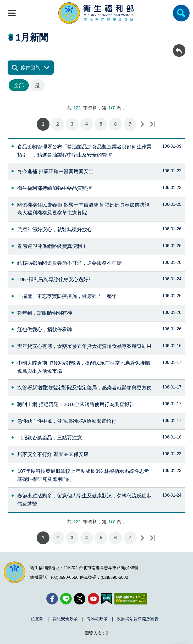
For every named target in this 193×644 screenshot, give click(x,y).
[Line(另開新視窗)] (66, 599)
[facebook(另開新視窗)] (52, 599)
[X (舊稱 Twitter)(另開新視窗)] (80, 599)
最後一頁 (152, 124)
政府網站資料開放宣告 (138, 619)
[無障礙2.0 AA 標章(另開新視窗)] (131, 599)
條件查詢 (31, 67)
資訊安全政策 (65, 619)
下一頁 (142, 124)
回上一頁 (179, 47)
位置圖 (37, 619)
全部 (19, 85)
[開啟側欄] (12, 13)
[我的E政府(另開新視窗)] (107, 599)
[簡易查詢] (181, 13)
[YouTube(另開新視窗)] (93, 599)
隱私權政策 (97, 619)
